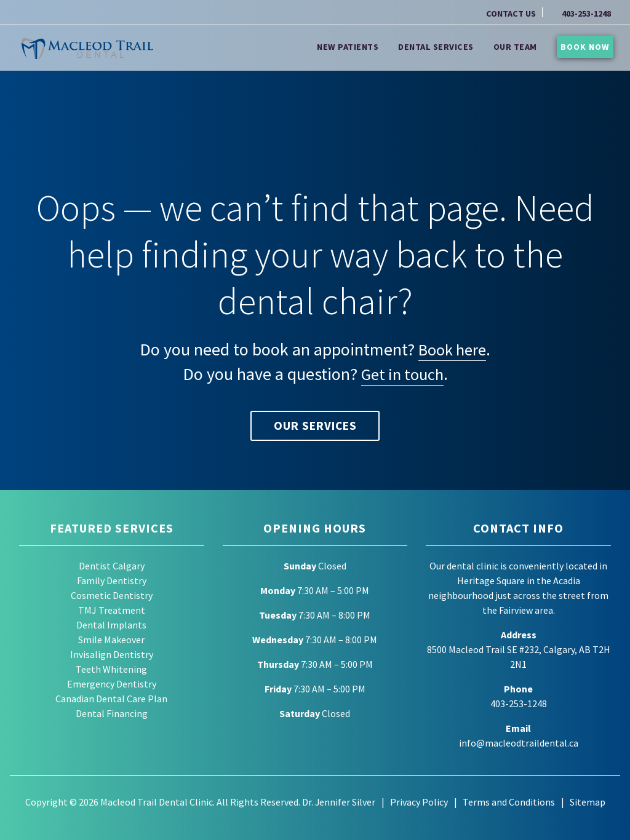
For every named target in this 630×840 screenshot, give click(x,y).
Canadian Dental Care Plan (111, 699)
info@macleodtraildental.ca (519, 743)
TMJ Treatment (112, 611)
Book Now (585, 46)
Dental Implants (111, 625)
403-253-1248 (586, 14)
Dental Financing (112, 714)
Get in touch (402, 374)
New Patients (355, 46)
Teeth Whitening (111, 670)
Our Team (522, 46)
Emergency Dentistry (112, 684)
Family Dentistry (112, 581)
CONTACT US (511, 14)
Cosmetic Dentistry (112, 596)
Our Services (315, 426)
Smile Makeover (111, 640)
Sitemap (588, 802)
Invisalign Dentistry (112, 655)
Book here (452, 349)
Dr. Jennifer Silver (338, 802)
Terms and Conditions (509, 802)
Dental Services (443, 46)
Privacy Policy (419, 802)
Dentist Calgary (112, 566)
